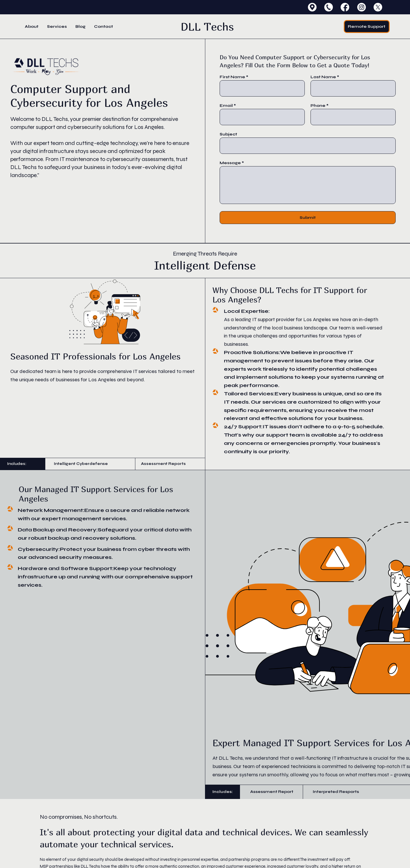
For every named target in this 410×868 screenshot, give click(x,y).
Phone (318, 106)
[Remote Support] (367, 26)
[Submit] (308, 218)
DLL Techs (207, 26)
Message (230, 163)
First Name (232, 77)
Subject (228, 134)
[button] (57, 26)
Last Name (323, 77)
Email (226, 106)
